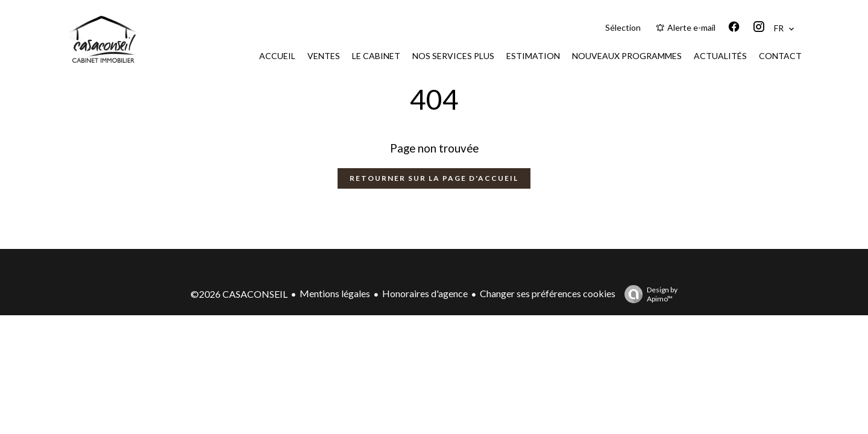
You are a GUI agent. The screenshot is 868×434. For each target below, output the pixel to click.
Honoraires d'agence (425, 293)
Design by (648, 294)
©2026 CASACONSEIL (239, 294)
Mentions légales (335, 293)
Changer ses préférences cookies (548, 293)
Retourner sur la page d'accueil (434, 178)
